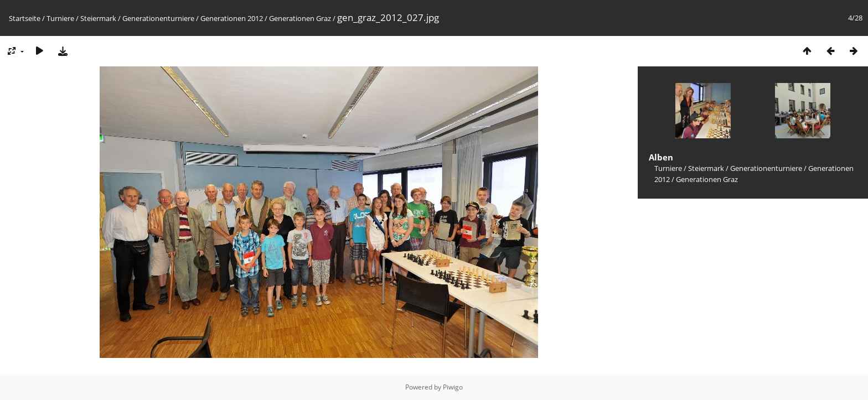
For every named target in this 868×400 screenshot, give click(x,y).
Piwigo (453, 387)
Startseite (25, 18)
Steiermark (98, 18)
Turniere (60, 18)
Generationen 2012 (232, 18)
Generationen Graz (300, 18)
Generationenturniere (158, 18)
